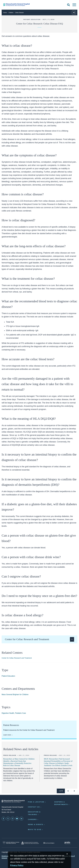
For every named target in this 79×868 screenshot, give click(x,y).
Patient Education (8, 676)
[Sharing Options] (74, 12)
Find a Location (36, 802)
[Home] (16, 5)
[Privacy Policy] (17, 865)
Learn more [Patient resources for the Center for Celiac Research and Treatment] (7, 735)
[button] (68, 791)
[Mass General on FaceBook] (4, 819)
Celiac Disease (19, 13)
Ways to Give (35, 830)
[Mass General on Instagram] (12, 819)
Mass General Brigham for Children (15, 694)
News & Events (36, 825)
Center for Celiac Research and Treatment (17, 658)
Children (11, 13)
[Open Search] (68, 5)
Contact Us (34, 807)
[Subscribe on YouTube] (17, 819)
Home (5, 13)
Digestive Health (8, 713)
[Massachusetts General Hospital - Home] (13, 801)
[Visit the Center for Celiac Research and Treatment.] (39, 639)
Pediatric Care (21, 713)
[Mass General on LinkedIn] (21, 819)
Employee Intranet (5, 857)
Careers (32, 819)
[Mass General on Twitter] (8, 819)
